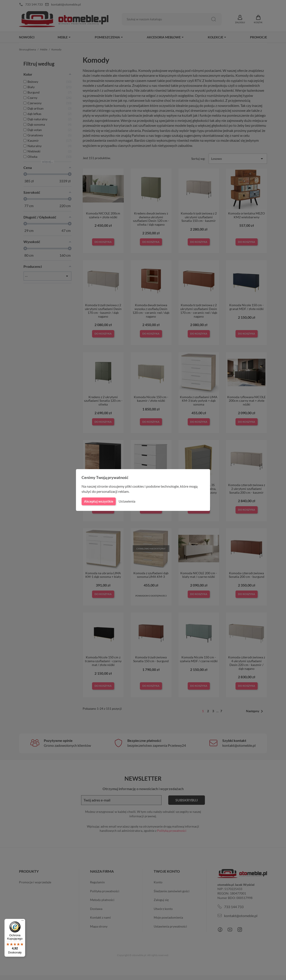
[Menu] (23, 922)
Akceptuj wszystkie (98, 501)
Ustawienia (126, 501)
